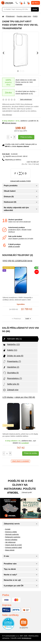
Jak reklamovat (10, 542)
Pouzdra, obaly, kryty (24, 16)
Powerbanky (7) (12, 362)
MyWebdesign (26, 638)
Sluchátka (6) (11, 373)
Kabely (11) (10, 350)
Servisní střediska (11, 540)
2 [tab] (20, 71)
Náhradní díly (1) (12, 339)
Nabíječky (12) (11, 345)
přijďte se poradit (14, 246)
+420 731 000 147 (30, 163)
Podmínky (19, 84)
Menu (36, 3)
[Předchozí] (3, 53)
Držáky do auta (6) (13, 356)
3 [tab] (23, 71)
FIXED (35, 16)
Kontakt (8, 529)
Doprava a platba (11, 532)
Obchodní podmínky (12, 534)
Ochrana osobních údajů (14, 547)
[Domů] (3, 16)
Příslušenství (10, 16)
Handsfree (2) (11, 367)
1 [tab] (18, 71)
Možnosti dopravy (9, 123)
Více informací (7, 115)
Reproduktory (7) (12, 379)
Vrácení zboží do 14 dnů (13, 545)
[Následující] (38, 53)
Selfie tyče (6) (11, 384)
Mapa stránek (10, 550)
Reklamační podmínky (13, 537)
